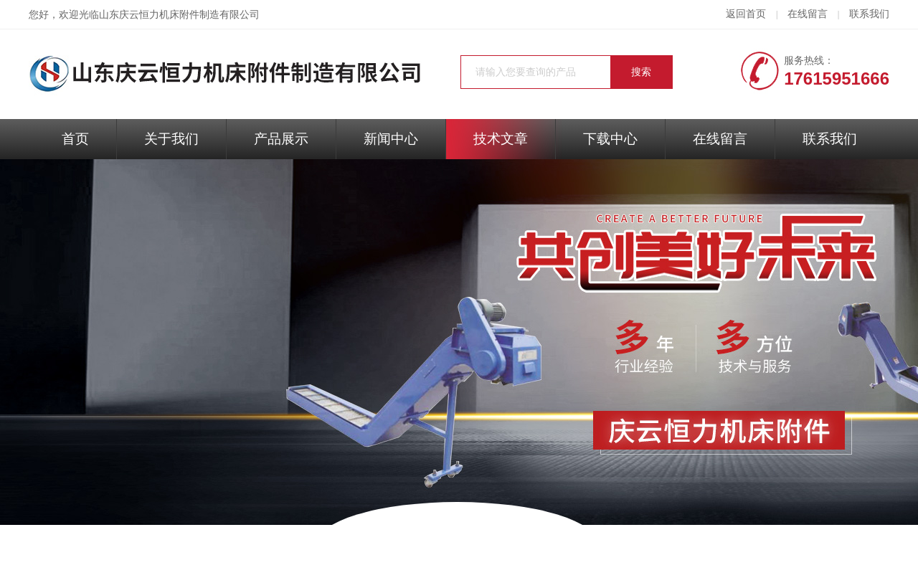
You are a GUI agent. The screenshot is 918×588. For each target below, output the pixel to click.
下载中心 (610, 139)
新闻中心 (391, 139)
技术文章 (501, 139)
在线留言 (808, 14)
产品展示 (281, 139)
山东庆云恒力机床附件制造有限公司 (179, 15)
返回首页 (746, 14)
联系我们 (869, 14)
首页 (75, 139)
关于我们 (171, 139)
